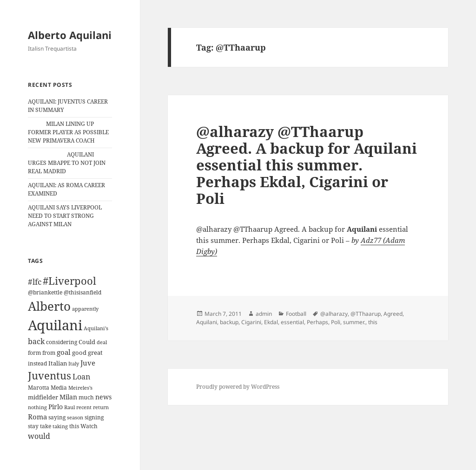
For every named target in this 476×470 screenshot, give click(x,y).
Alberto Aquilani (70, 35)
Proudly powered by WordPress (238, 387)
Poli (336, 322)
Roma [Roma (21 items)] (37, 417)
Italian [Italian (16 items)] (58, 363)
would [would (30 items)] (39, 436)
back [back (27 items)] (36, 341)
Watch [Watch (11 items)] (89, 426)
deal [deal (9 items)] (102, 342)
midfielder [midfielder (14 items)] (43, 397)
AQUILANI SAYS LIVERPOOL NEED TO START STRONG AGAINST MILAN (65, 216)
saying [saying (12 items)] (57, 417)
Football (296, 314)
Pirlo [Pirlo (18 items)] (56, 407)
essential (292, 322)
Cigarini (251, 322)
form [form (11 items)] (34, 353)
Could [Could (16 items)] (87, 342)
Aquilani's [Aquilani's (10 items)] (96, 328)
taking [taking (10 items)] (60, 426)
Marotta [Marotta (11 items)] (39, 388)
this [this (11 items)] (74, 426)
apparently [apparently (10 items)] (85, 309)
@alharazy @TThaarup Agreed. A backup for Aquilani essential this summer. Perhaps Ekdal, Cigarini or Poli (307, 165)
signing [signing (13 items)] (94, 417)
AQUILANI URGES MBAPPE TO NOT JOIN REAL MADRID (67, 163)
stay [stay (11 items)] (33, 426)
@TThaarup (366, 314)
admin (264, 314)
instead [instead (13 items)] (37, 363)
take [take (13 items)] (46, 426)
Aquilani (207, 322)
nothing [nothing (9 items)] (37, 407)
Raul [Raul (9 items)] (69, 407)
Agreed (393, 314)
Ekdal (271, 322)
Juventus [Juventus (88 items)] (50, 375)
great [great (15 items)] (95, 352)
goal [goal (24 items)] (64, 352)
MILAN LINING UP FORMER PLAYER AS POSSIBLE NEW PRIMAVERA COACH (68, 132)
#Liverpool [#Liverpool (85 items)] (69, 281)
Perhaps (317, 322)
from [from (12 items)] (49, 353)
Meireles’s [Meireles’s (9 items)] (80, 388)
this (373, 322)
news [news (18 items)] (103, 397)
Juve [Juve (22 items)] (88, 363)
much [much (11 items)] (86, 397)
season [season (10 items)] (75, 417)
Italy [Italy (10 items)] (74, 363)
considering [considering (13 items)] (62, 342)
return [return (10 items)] (101, 407)
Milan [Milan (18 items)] (68, 397)
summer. (354, 322)
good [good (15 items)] (79, 352)
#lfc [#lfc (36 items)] (35, 281)
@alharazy (334, 314)
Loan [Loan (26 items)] (81, 377)
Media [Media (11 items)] (59, 388)
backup (229, 322)
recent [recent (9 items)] (84, 407)
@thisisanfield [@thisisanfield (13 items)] (83, 292)
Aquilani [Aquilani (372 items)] (55, 325)
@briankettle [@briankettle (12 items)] (45, 292)
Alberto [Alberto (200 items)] (49, 306)
